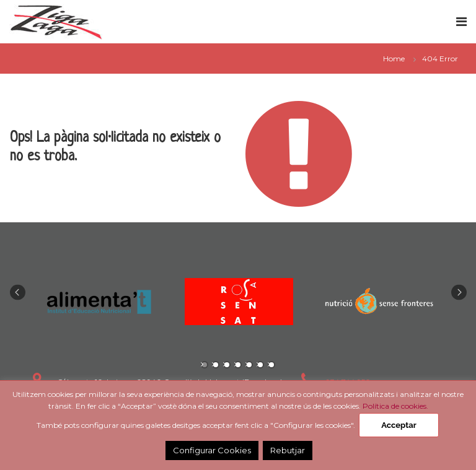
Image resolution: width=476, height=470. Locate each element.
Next (459, 292)
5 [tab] (249, 365)
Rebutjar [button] (288, 450)
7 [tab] (271, 365)
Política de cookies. (395, 406)
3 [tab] (227, 365)
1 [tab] (205, 365)
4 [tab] (238, 365)
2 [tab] (216, 365)
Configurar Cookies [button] (212, 450)
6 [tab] (260, 365)
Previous (18, 292)
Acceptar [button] (399, 425)
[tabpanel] (99, 302)
